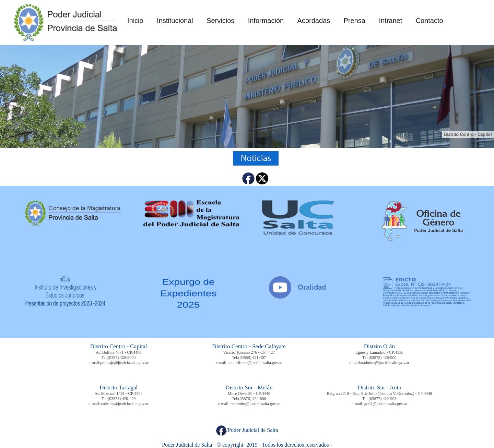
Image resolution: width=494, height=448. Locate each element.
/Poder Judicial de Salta (247, 430)
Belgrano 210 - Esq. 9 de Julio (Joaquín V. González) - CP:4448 (379, 393)
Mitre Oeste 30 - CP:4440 (249, 393)
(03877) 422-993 (383, 399)
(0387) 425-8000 (122, 358)
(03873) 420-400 (122, 399)
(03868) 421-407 (252, 358)
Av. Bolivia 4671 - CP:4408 (119, 352)
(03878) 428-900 (383, 358)
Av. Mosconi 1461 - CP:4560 (119, 393)
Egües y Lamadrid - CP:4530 (379, 352)
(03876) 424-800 (252, 399)
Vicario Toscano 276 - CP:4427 (249, 352)
